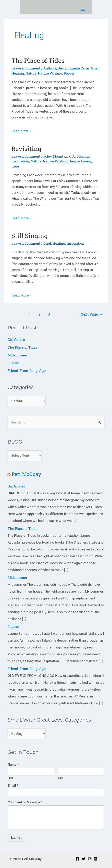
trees (15, 166)
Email (13, 786)
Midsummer (17, 355)
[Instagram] (96, 859)
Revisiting (26, 149)
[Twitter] (83, 859)
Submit (16, 838)
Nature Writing (50, 73)
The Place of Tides (38, 60)
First (10, 778)
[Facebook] (77, 859)
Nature (31, 73)
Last (61, 778)
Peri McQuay (26, 474)
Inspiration (20, 161)
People (69, 73)
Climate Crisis (79, 68)
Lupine (13, 363)
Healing (18, 73)
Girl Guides (16, 340)
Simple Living (80, 161)
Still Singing (30, 236)
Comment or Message (25, 802)
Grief (95, 68)
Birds (62, 68)
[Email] (90, 859)
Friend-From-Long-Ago (27, 371)
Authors (50, 68)
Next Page (91, 314)
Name (13, 765)
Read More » (21, 131)
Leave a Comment (26, 68)
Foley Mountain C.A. (60, 156)
